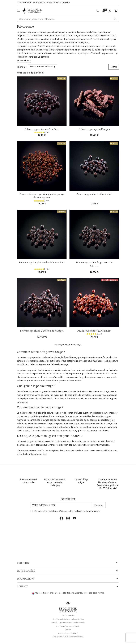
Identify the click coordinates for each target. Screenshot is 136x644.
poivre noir (72, 50)
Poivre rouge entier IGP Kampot (94, 331)
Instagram (68, 518)
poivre (43, 32)
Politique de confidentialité (68, 633)
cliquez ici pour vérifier (94, 593)
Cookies (68, 630)
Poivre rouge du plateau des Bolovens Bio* (42, 262)
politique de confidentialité (87, 511)
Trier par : (22, 67)
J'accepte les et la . (67, 511)
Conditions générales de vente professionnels (68, 623)
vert (100, 357)
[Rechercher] (68, 19)
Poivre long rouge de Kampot (94, 129)
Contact (22, 586)
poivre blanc (76, 441)
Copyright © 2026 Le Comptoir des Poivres (68, 637)
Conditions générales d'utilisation (68, 626)
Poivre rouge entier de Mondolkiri (94, 194)
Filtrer (114, 67)
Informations (26, 579)
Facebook (61, 518)
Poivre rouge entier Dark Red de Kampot (42, 331)
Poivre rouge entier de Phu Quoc (42, 129)
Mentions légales (68, 616)
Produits (23, 563)
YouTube (75, 518)
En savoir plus (24, 61)
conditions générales (58, 511)
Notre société (26, 571)
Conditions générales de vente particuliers (68, 619)
